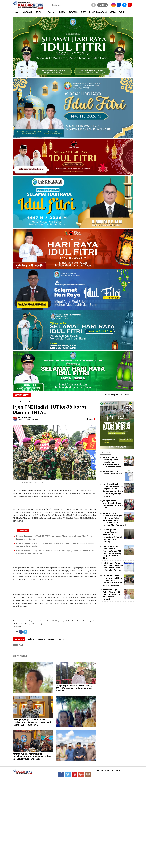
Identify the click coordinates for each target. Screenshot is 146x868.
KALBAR (39, 12)
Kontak (118, 770)
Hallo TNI (21, 402)
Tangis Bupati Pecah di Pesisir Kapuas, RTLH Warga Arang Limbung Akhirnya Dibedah (74, 688)
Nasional (40, 402)
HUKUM (62, 12)
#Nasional (61, 639)
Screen (103, 5)
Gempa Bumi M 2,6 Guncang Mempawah (112, 473)
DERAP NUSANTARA (98, 12)
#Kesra (51, 639)
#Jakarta (42, 639)
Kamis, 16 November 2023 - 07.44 (28, 420)
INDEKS (122, 12)
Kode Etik (109, 770)
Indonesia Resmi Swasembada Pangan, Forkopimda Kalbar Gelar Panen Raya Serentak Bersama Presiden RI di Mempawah (114, 519)
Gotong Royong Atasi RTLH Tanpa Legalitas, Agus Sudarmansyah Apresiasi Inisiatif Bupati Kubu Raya (32, 722)
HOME (17, 12)
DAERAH (52, 12)
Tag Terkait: (19, 639)
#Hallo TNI (31, 639)
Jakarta (28, 402)
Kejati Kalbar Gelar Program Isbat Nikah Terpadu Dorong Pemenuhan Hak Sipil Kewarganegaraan (112, 580)
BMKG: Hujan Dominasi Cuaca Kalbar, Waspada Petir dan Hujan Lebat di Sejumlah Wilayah (113, 566)
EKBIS (84, 12)
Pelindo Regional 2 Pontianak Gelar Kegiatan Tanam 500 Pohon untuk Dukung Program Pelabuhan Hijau (112, 552)
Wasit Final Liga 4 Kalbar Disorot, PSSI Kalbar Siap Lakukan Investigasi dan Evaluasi (112, 594)
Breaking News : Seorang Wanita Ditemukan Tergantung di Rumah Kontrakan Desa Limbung (112, 536)
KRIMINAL (73, 12)
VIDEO (113, 12)
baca (90, 419)
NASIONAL (27, 12)
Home (15, 402)
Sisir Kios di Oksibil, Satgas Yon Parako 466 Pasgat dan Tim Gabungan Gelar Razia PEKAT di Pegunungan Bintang (113, 490)
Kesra (34, 402)
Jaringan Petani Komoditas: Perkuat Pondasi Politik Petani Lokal (113, 504)
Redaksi (100, 770)
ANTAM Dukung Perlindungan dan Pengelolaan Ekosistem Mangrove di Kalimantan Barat (112, 462)
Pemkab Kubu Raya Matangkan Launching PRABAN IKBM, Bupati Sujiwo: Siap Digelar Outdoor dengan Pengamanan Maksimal (32, 758)
